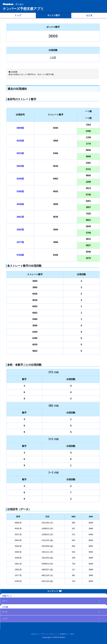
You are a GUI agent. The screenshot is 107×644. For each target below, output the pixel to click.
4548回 (20, 204)
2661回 (20, 217)
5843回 (20, 166)
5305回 (20, 191)
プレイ (5, 601)
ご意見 (72, 634)
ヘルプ (5, 619)
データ (5, 612)
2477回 (20, 242)
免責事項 (63, 634)
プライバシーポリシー (49, 634)
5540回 (20, 179)
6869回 (20, 128)
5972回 (20, 153)
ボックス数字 (54, 15)
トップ (18, 15)
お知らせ (34, 634)
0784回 (20, 255)
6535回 (20, 141)
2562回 (20, 230)
